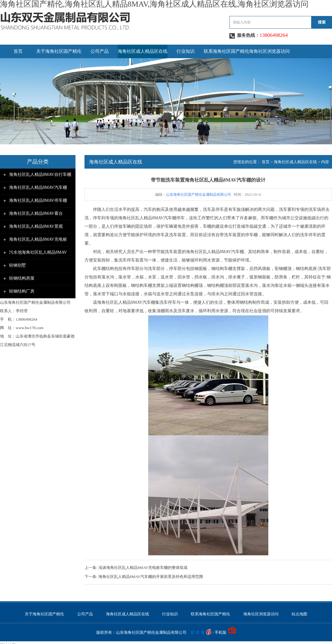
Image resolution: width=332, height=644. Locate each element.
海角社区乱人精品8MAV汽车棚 (38, 187)
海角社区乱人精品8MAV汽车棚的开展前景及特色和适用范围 (151, 577)
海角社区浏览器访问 (269, 51)
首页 (18, 51)
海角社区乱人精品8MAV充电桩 (38, 239)
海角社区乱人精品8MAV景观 (36, 226)
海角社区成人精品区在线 (143, 51)
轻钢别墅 (18, 265)
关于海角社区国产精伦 (59, 51)
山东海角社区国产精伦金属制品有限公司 (199, 195)
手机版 (220, 632)
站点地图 (299, 614)
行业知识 (186, 51)
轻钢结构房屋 (22, 278)
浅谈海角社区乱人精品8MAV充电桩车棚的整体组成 (143, 568)
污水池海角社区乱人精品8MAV (38, 252)
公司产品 (100, 51)
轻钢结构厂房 (22, 291)
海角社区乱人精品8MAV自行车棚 (40, 174)
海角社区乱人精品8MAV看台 (36, 213)
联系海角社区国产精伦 (226, 51)
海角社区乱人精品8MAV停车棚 (38, 200)
